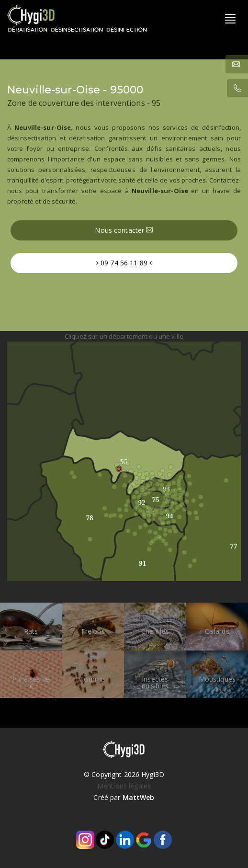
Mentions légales (124, 786)
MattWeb (139, 797)
